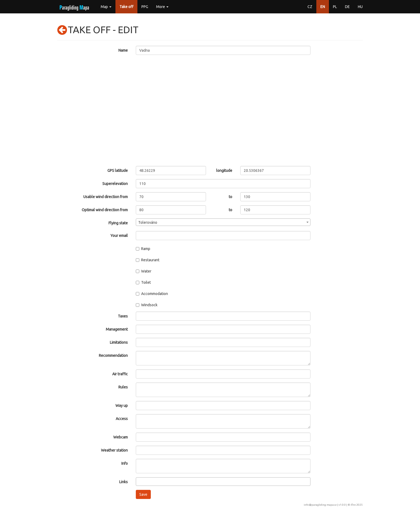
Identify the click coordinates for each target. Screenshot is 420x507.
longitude (224, 171)
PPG (145, 7)
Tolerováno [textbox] (148, 222)
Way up (122, 406)
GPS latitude (118, 171)
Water (144, 271)
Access (122, 419)
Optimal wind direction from (105, 210)
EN (323, 7)
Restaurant (148, 260)
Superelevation (115, 184)
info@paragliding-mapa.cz (320, 505)
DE (347, 7)
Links (123, 482)
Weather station (114, 450)
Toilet (143, 282)
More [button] (162, 7)
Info (125, 463)
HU (360, 7)
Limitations (119, 342)
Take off (126, 7)
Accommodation (152, 294)
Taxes (123, 316)
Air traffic (120, 374)
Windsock (147, 305)
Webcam (121, 437)
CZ (310, 7)
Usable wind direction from (106, 197)
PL (335, 7)
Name (123, 50)
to (230, 197)
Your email (119, 236)
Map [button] (106, 7)
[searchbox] (139, 481)
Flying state (118, 223)
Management (117, 329)
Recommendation (113, 355)
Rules (123, 387)
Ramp (143, 249)
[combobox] (223, 222)
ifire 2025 (357, 505)
